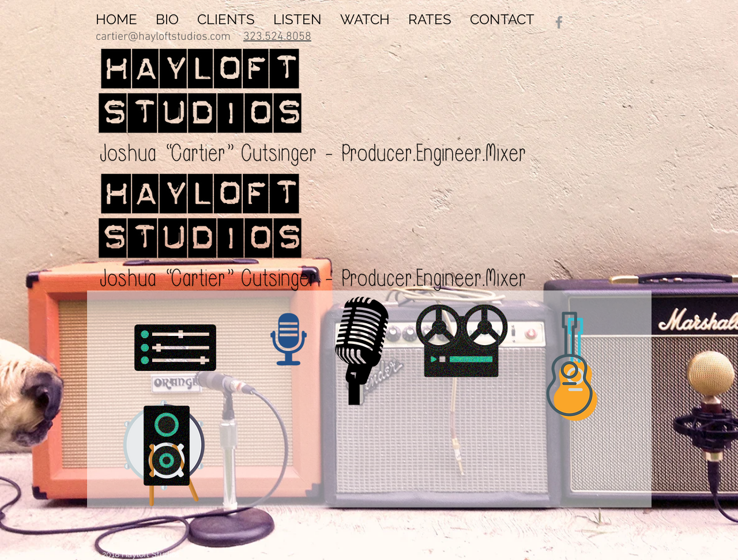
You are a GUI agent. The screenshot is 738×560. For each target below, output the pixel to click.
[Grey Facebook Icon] (559, 22)
